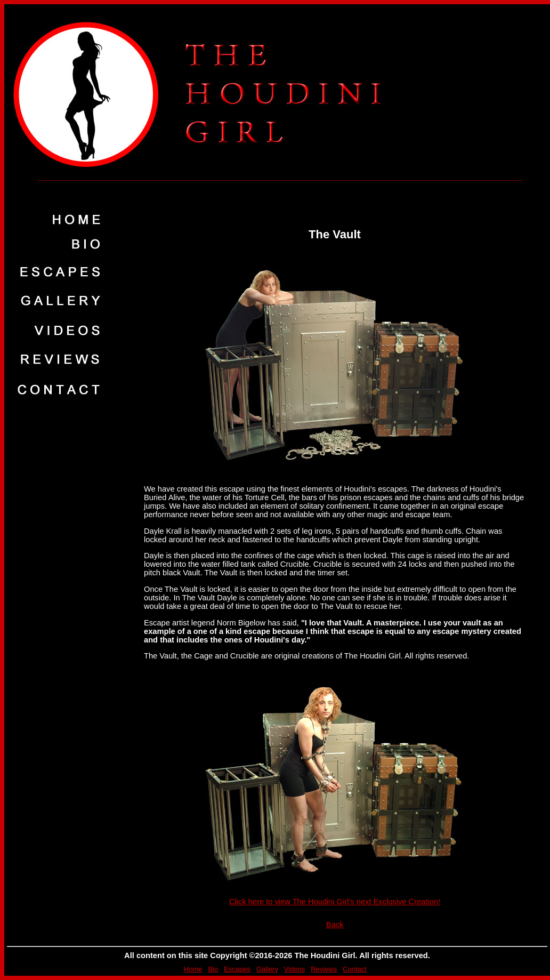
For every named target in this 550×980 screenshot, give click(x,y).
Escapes (237, 969)
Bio (213, 969)
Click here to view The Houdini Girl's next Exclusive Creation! (335, 902)
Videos (295, 969)
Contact (355, 969)
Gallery (267, 969)
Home (193, 969)
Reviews (324, 969)
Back (335, 925)
